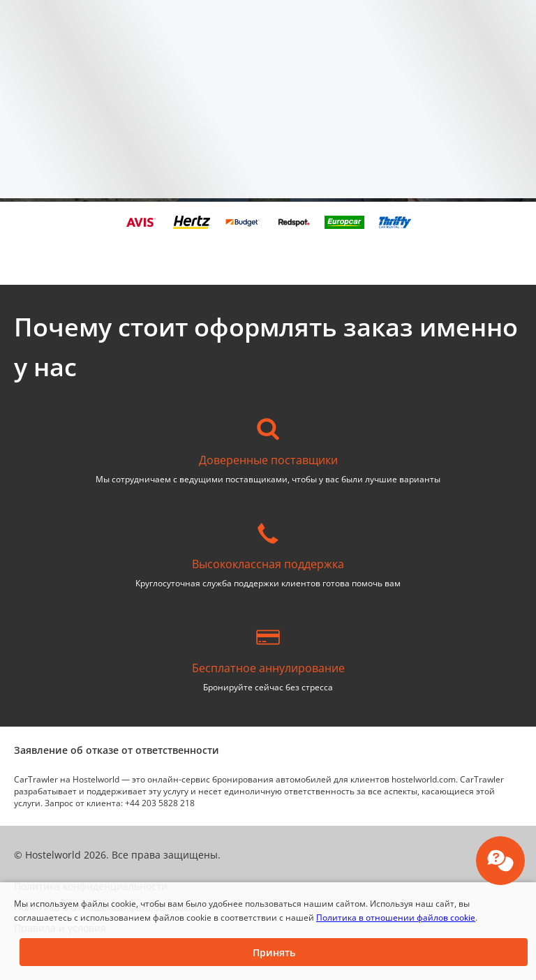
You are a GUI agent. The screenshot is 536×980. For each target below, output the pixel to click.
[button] (274, 952)
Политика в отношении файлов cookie (396, 918)
